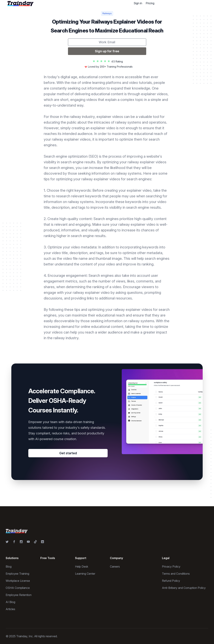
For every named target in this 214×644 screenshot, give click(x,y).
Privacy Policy (171, 567)
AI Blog (10, 602)
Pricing (150, 3)
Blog (9, 567)
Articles (10, 609)
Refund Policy (171, 581)
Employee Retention (19, 595)
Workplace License (18, 581)
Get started (68, 453)
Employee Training (17, 574)
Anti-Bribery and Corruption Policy (184, 588)
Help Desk (82, 567)
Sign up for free (107, 51)
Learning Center (85, 574)
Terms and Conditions (176, 574)
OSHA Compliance (18, 588)
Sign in (138, 3)
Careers (115, 567)
